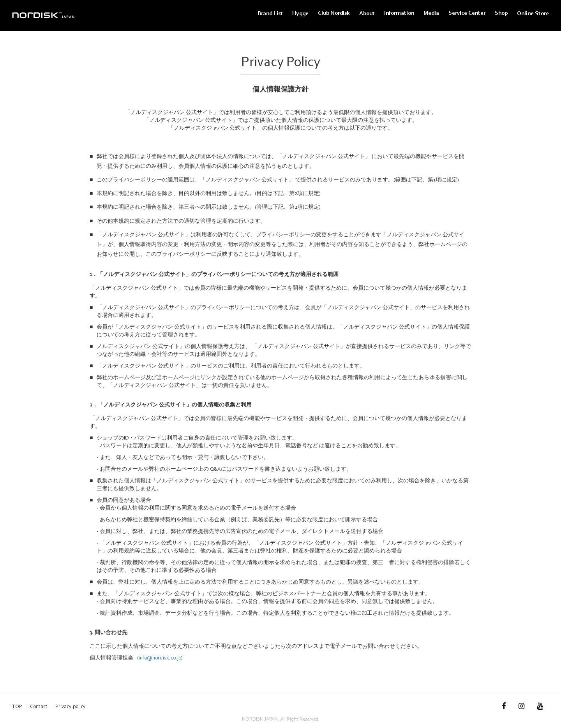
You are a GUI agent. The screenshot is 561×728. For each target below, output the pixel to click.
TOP (17, 706)
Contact (39, 706)
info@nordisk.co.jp (160, 658)
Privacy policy (71, 706)
